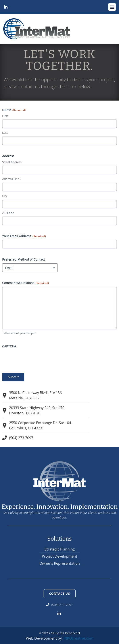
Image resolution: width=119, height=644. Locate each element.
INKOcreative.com (78, 638)
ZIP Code (8, 213)
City (5, 196)
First (5, 116)
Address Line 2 (12, 179)
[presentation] (36, 359)
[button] (112, 7)
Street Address (12, 162)
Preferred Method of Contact (24, 259)
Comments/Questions (26, 283)
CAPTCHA (9, 346)
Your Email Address (24, 236)
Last (5, 133)
